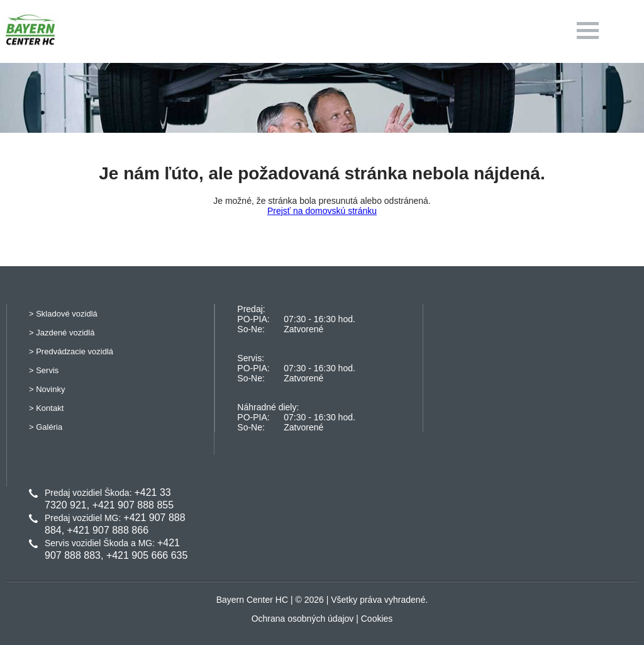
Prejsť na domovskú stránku (322, 211)
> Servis (44, 370)
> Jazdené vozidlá (62, 333)
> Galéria (46, 427)
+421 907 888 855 (133, 505)
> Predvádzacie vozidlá (71, 351)
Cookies (377, 619)
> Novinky (47, 389)
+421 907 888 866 (108, 530)
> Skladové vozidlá (63, 314)
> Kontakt (46, 408)
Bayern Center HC (252, 600)
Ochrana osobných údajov (303, 619)
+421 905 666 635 (147, 555)
